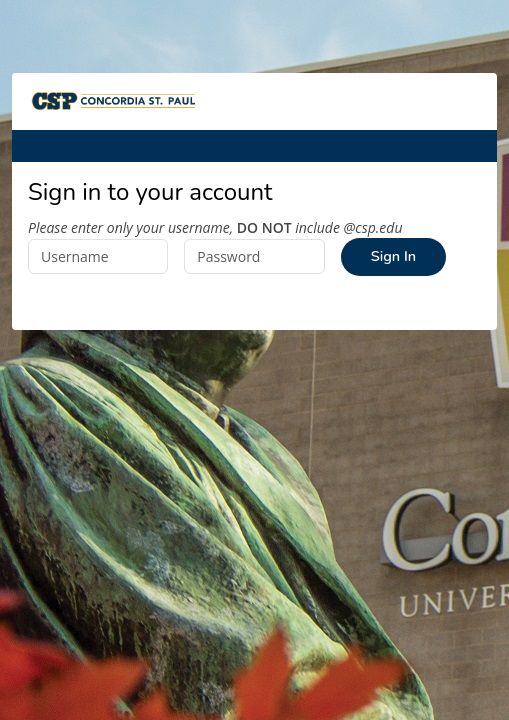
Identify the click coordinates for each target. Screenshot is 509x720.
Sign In (393, 256)
